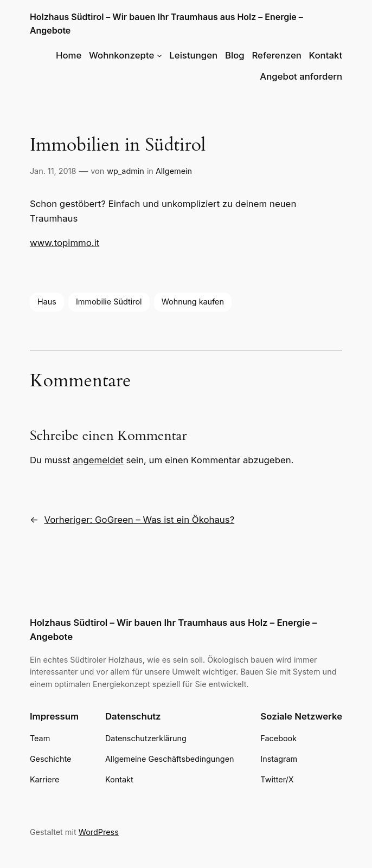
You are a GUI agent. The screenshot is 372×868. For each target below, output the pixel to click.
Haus (47, 302)
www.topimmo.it (65, 243)
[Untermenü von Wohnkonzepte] (159, 55)
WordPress (99, 832)
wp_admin (126, 171)
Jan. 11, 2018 (53, 171)
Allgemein (174, 171)
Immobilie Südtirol (109, 302)
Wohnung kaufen (193, 302)
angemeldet (98, 460)
